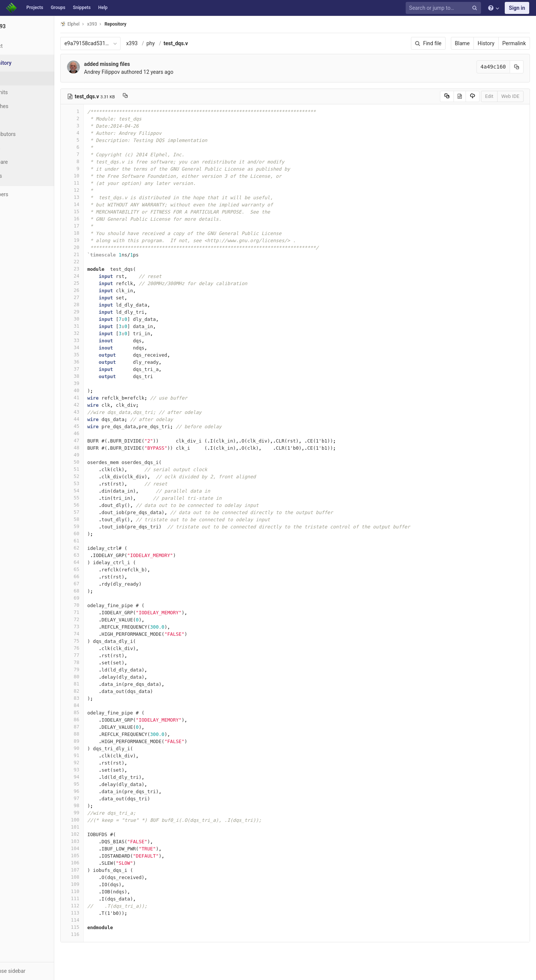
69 (101, 598)
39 (101, 383)
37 (101, 369)
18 (101, 233)
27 (101, 297)
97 (101, 798)
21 (101, 254)
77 (101, 655)
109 (101, 884)
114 (101, 920)
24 (101, 276)
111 (101, 898)
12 (101, 190)
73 (101, 627)
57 (101, 512)
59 (101, 526)
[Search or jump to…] (444, 8)
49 (101, 455)
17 (101, 226)
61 (101, 541)
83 (101, 698)
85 (101, 712)
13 (101, 197)
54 (101, 491)
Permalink (514, 43)
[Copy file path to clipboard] (154, 96)
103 (101, 841)
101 (101, 827)
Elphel (98, 24)
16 (101, 219)
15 (101, 211)
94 (101, 777)
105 (101, 856)
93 (101, 770)
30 (101, 319)
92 (101, 762)
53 (101, 483)
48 (101, 448)
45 (101, 426)
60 (101, 534)
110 (101, 891)
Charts (23, 176)
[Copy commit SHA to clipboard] (517, 67)
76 (101, 648)
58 (101, 519)
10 (101, 176)
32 (101, 333)
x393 (161, 43)
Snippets (82, 8)
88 (101, 734)
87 (101, 727)
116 (101, 934)
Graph (22, 148)
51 (101, 469)
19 (101, 240)
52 (101, 476)
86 (101, 720)
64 (101, 562)
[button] (41, 971)
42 (101, 405)
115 (101, 927)
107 (101, 870)
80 (101, 677)
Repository (144, 24)
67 (101, 584)
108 (101, 877)
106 (101, 863)
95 (101, 784)
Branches (26, 106)
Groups (58, 8)
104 (101, 848)
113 (101, 913)
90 (101, 748)
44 (101, 419)
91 (101, 755)
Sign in (517, 8)
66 (101, 576)
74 (101, 634)
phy (179, 43)
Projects (35, 8)
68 (101, 591)
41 (101, 398)
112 (101, 906)
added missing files (136, 64)
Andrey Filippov (131, 72)
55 (101, 498)
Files (21, 78)
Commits (26, 92)
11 (101, 183)
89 (101, 741)
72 (101, 619)
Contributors (30, 134)
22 (101, 262)
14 (101, 204)
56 (101, 505)
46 (101, 433)
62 (101, 548)
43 (101, 412)
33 (101, 340)
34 (101, 347)
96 (101, 791)
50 (101, 462)
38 (101, 376)
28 (101, 305)
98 (101, 805)
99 (101, 813)
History (486, 43)
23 (101, 269)
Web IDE (510, 96)
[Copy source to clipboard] (447, 96)
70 (101, 605)
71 (101, 612)
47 (101, 440)
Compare (26, 162)
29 (101, 312)
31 (101, 326)
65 (101, 569)
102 (101, 834)
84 (101, 705)
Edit (489, 96)
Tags (21, 120)
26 (101, 290)
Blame (462, 43)
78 (101, 662)
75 (101, 641)
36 (101, 362)
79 (101, 669)
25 (101, 283)
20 (101, 247)
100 (101, 820)
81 (101, 684)
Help (103, 8)
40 (101, 390)
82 (101, 691)
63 (101, 555)
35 (101, 355)
